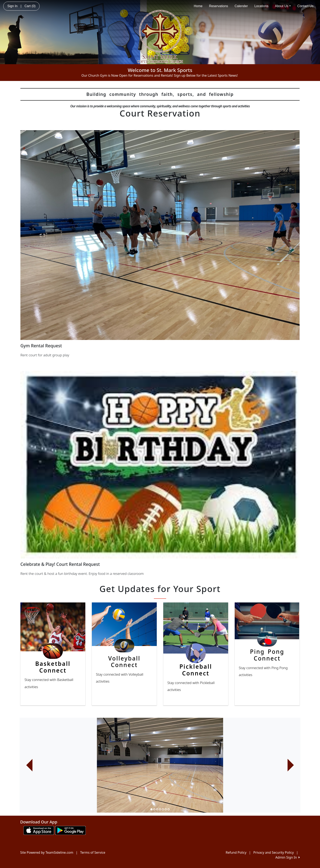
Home (198, 6)
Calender (241, 6)
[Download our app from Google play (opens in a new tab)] (70, 830)
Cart (30, 6)
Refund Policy (236, 852)
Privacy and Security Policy (273, 852)
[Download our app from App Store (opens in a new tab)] (39, 830)
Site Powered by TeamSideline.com (47, 852)
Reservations (218, 6)
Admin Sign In (288, 857)
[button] (29, 765)
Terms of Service (93, 852)
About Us (283, 6)
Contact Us (305, 6)
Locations (261, 6)
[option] (160, 765)
